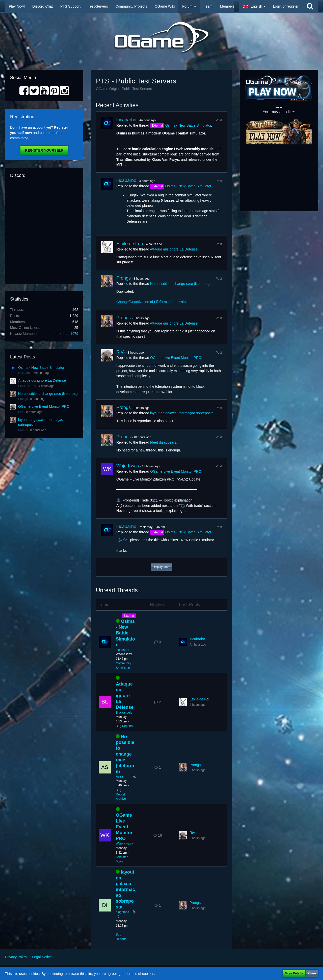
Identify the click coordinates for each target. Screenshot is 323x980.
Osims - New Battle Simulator (41, 368)
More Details (294, 973)
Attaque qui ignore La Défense (42, 380)
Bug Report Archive (121, 794)
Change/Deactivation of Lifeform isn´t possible (152, 302)
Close (312, 973)
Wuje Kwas (128, 466)
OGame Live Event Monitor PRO (44, 406)
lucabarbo (25, 373)
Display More (161, 567)
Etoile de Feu (27, 386)
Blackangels (124, 713)
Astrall (120, 777)
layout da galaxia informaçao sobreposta (182, 413)
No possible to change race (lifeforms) (48, 394)
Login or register (286, 6)
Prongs (23, 399)
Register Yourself (44, 150)
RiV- (21, 412)
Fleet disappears (163, 442)
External (129, 616)
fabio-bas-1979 (66, 334)
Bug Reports (124, 726)
